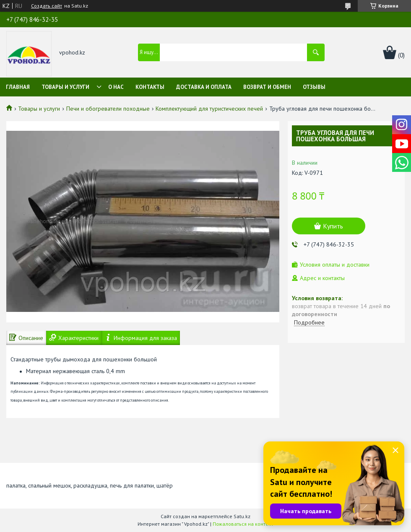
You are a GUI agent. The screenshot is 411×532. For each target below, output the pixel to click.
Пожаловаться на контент (243, 524)
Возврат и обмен (267, 87)
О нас (116, 87)
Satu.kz (242, 516)
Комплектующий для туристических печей (209, 109)
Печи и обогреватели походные (108, 109)
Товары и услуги (65, 87)
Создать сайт (47, 6)
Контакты (150, 87)
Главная (18, 87)
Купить (333, 226)
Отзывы (314, 87)
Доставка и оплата (204, 87)
